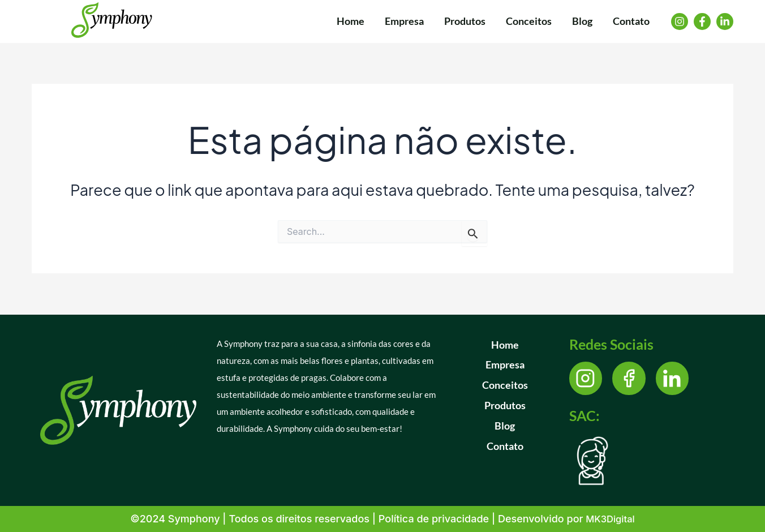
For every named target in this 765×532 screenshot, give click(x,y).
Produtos (505, 406)
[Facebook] (702, 22)
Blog (505, 426)
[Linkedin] (725, 22)
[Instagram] (680, 22)
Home (505, 345)
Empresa (505, 365)
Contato (505, 447)
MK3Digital (610, 519)
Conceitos (505, 385)
